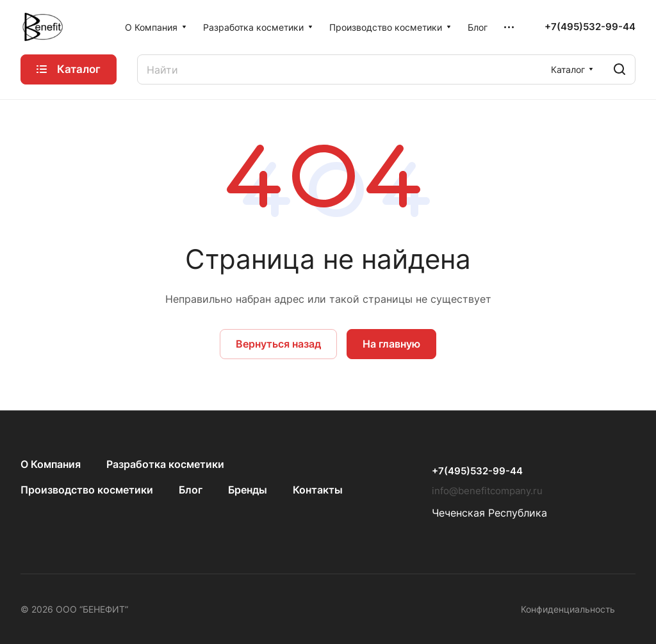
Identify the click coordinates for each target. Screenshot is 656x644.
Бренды (248, 490)
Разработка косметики (165, 464)
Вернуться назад (278, 344)
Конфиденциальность (568, 609)
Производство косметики (87, 490)
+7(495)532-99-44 (590, 27)
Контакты (318, 490)
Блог (191, 490)
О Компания (51, 464)
